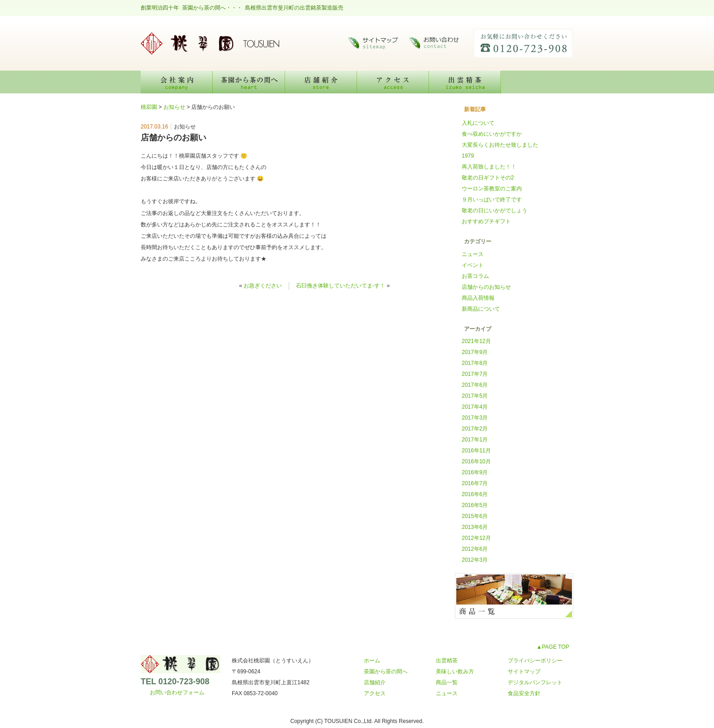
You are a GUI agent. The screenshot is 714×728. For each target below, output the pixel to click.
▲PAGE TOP (553, 647)
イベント (473, 265)
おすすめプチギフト (486, 221)
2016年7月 (475, 483)
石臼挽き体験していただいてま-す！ (341, 286)
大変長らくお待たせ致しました (500, 145)
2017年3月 (475, 418)
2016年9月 (475, 472)
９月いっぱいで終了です (492, 200)
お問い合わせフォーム (177, 692)
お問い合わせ (437, 43)
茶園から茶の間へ (249, 82)
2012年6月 (475, 549)
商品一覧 (447, 682)
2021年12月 (476, 341)
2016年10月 (476, 461)
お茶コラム (475, 276)
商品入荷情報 (478, 298)
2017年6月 (475, 385)
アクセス (393, 82)
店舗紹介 (321, 82)
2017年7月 (475, 374)
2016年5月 (475, 505)
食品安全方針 (524, 693)
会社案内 (177, 82)
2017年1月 (475, 440)
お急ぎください (263, 286)
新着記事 (475, 109)
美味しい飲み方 (537, 82)
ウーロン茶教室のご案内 (492, 189)
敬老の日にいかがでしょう (495, 210)
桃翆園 (209, 43)
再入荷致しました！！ (489, 167)
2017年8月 (475, 363)
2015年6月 (475, 516)
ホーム (372, 661)
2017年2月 (475, 429)
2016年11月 (476, 451)
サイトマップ (373, 43)
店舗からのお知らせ (486, 287)
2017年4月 (475, 407)
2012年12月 (476, 538)
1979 (468, 156)
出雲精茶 (465, 82)
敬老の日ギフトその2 (488, 178)
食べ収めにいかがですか (492, 134)
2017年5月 (475, 396)
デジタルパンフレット (535, 682)
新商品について (481, 309)
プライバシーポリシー (535, 661)
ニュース (473, 254)
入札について (478, 123)
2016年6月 (475, 494)
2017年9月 (475, 352)
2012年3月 (475, 560)
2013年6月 (475, 527)
